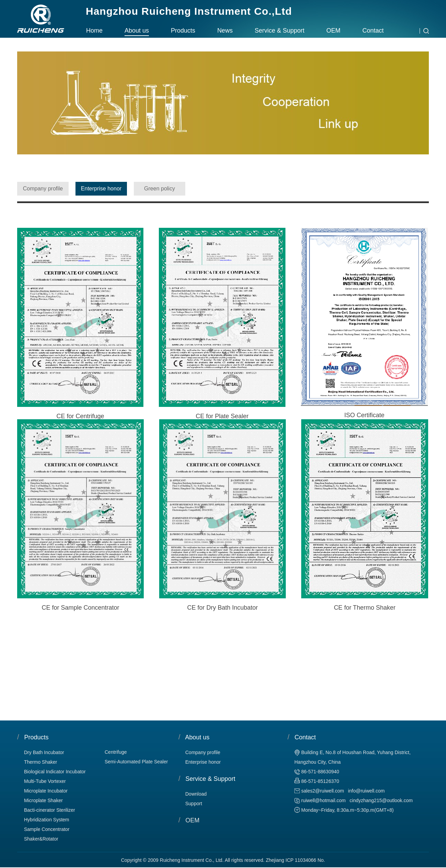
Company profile (43, 189)
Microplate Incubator (46, 791)
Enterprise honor (101, 189)
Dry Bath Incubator (44, 752)
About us (137, 31)
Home (94, 31)
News (225, 31)
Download (196, 794)
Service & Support (279, 31)
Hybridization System (47, 820)
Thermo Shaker (40, 762)
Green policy (160, 189)
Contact (373, 31)
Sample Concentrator (47, 829)
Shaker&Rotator (41, 839)
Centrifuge (116, 752)
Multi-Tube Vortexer (45, 781)
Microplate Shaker (43, 800)
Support (194, 804)
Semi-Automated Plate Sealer (136, 762)
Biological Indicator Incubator (55, 772)
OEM (333, 31)
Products (183, 31)
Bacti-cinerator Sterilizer (50, 810)
